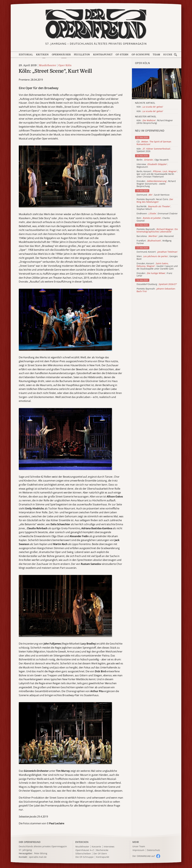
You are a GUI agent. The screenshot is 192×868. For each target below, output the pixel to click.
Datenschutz (154, 850)
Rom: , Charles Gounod (153, 219)
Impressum (138, 850)
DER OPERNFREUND (30, 842)
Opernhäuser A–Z (85, 850)
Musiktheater (48, 65)
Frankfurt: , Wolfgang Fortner (154, 242)
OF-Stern (122, 55)
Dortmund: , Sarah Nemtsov (153, 195)
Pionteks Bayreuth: (157, 231)
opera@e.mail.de (38, 857)
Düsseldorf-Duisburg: (157, 284)
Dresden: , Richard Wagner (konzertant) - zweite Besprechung (156, 184)
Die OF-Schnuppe (85, 857)
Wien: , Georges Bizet (157, 258)
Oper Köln (65, 65)
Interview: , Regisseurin (152, 166)
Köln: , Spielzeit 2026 (154, 150)
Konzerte (96, 847)
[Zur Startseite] (96, 24)
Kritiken (42, 55)
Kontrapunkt (103, 55)
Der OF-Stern (100, 854)
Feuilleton (82, 55)
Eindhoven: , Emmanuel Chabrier (157, 214)
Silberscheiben (83, 854)
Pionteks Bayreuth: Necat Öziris (155, 201)
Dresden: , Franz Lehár (154, 275)
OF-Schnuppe (141, 55)
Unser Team (139, 846)
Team (156, 55)
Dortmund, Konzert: (157, 252)
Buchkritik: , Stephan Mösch (154, 208)
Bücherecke (102, 850)
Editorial (26, 55)
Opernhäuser (61, 55)
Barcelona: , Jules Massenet (155, 236)
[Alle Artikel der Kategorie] (157, 84)
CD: (154, 143)
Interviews (109, 847)
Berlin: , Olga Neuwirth (153, 160)
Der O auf (144, 856)
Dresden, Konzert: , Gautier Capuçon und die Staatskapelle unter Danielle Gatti (157, 266)
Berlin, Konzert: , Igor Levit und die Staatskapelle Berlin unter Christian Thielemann (157, 174)
